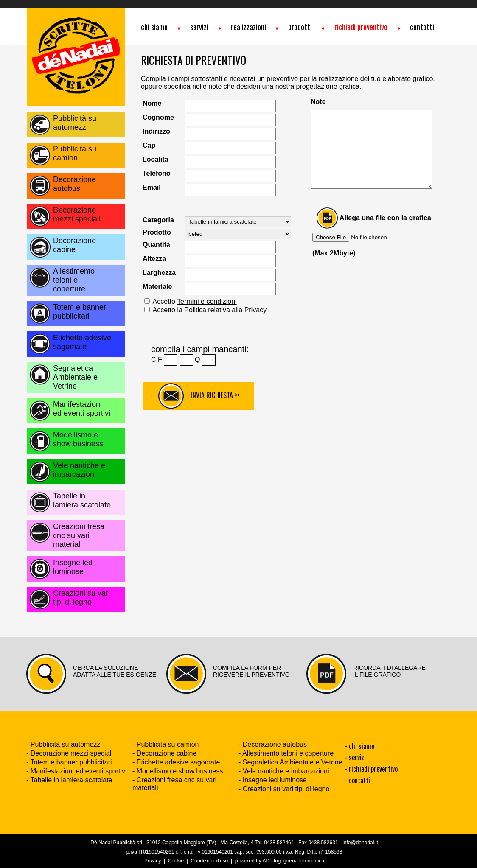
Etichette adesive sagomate (82, 342)
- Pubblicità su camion (166, 744)
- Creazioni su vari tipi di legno (284, 789)
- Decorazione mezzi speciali (70, 753)
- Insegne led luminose (273, 780)
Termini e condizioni (207, 301)
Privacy (153, 861)
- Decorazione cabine (164, 753)
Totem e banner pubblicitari (80, 312)
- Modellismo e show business (178, 771)
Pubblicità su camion (75, 153)
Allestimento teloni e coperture (74, 280)
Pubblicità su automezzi (75, 123)
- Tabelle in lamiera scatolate (69, 780)
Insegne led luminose (73, 567)
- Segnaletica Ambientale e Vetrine (290, 762)
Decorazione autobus (74, 184)
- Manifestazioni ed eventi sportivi (77, 771)
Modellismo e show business (78, 439)
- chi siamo (359, 746)
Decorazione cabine (74, 245)
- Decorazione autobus (273, 744)
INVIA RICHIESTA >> (199, 396)
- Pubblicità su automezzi (64, 744)
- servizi (355, 757)
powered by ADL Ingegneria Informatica (280, 861)
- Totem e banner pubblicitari (69, 762)
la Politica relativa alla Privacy (222, 310)
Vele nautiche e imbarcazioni (79, 470)
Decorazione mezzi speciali (77, 214)
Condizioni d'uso (210, 861)
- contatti (357, 780)
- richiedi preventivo (371, 769)
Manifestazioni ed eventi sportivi (82, 409)
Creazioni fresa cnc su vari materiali (79, 535)
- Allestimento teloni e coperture (286, 753)
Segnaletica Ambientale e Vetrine (75, 377)
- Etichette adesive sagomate (176, 762)
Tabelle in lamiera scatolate (82, 500)
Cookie (176, 861)
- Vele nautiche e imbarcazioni (284, 771)
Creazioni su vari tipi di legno (81, 598)
